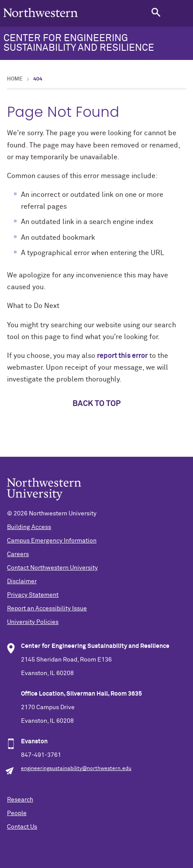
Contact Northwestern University (52, 568)
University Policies (33, 622)
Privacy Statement (33, 595)
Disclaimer (22, 581)
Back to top (96, 404)
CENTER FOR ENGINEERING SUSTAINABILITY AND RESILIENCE (79, 43)
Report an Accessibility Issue (47, 609)
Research (20, 800)
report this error (122, 356)
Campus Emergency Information (52, 541)
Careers (18, 554)
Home (15, 79)
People (17, 813)
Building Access (29, 527)
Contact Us (22, 827)
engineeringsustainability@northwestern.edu (76, 769)
